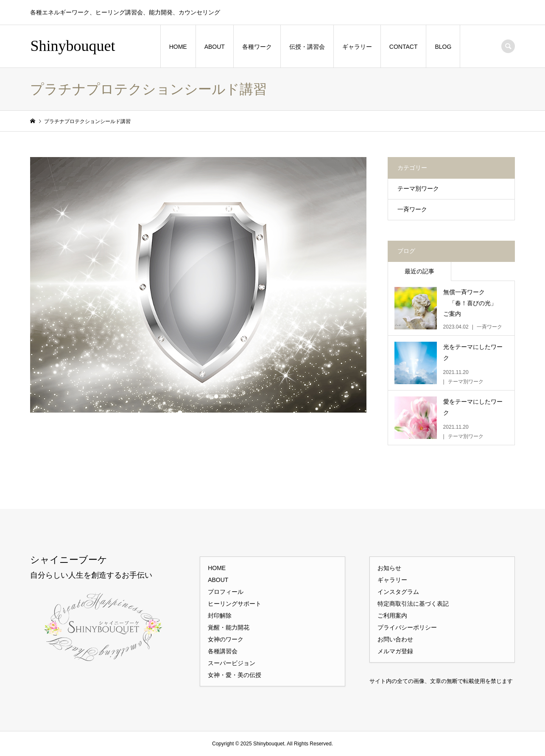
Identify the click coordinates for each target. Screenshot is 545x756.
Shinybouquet (73, 46)
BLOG (443, 47)
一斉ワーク (412, 209)
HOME (178, 47)
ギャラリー (357, 47)
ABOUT (215, 47)
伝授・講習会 (307, 47)
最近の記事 (419, 271)
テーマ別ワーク (418, 188)
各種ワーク (257, 47)
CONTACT (404, 47)
